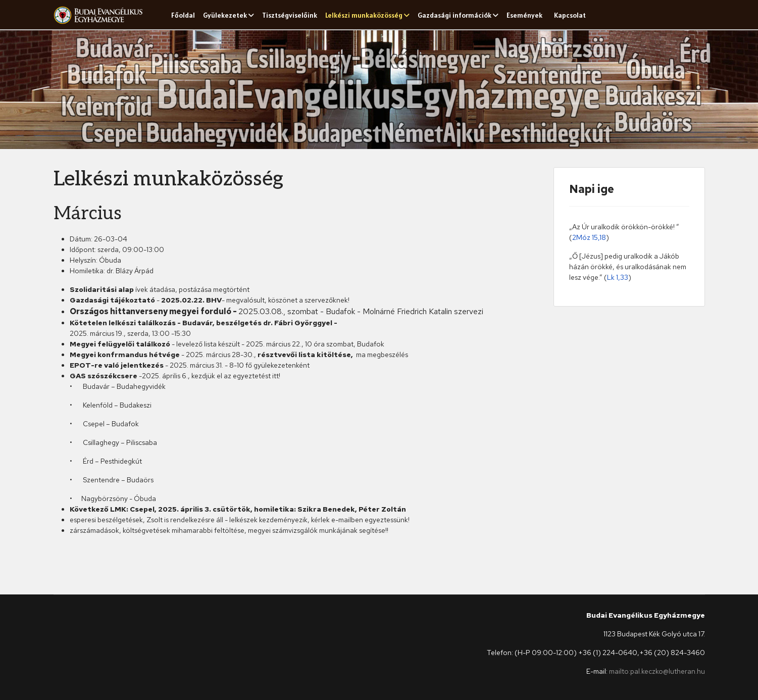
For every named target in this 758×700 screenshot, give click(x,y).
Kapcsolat (570, 15)
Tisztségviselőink (290, 15)
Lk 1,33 (618, 277)
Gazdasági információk (454, 15)
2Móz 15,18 (589, 237)
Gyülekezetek (225, 15)
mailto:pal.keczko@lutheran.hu (657, 671)
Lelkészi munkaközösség (364, 15)
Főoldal (183, 15)
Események (524, 15)
